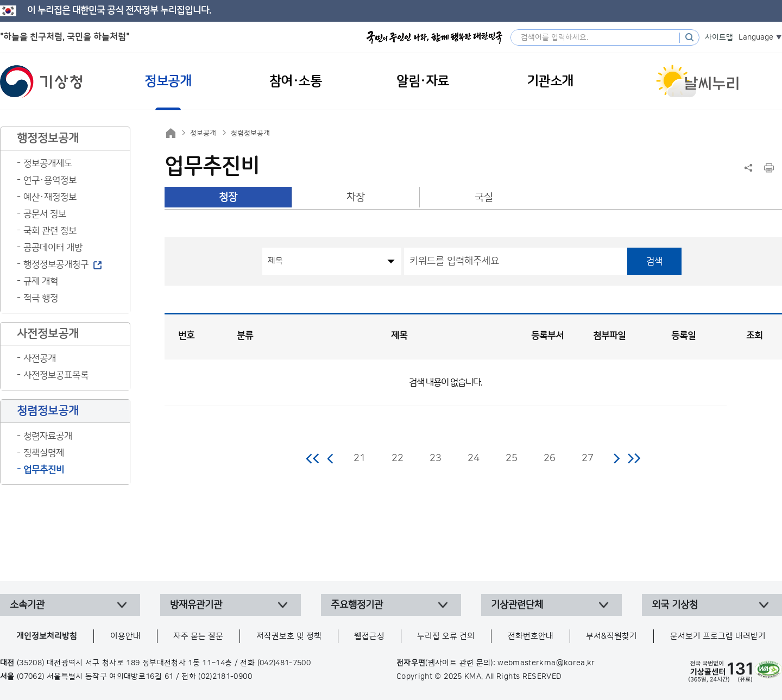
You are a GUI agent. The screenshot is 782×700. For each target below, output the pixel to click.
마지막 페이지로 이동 (634, 458)
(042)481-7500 (284, 663)
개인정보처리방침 (47, 636)
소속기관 (27, 605)
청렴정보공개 (250, 133)
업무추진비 (44, 470)
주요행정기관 (357, 605)
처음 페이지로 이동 (313, 458)
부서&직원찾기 (611, 636)
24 (474, 458)
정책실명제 (44, 453)
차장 (356, 197)
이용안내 (125, 636)
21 (360, 458)
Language (756, 37)
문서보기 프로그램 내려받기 (718, 636)
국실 (484, 197)
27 (588, 458)
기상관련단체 (517, 605)
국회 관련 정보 (50, 231)
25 (512, 458)
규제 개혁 (41, 281)
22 (398, 458)
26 (550, 458)
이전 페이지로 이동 (331, 458)
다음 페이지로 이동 (616, 458)
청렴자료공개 (48, 436)
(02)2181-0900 (225, 677)
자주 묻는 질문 (198, 636)
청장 (228, 197)
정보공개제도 (48, 163)
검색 (654, 261)
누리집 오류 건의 (446, 636)
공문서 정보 (45, 214)
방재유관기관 (196, 605)
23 (436, 458)
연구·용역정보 (50, 180)
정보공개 (203, 133)
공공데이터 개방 (53, 248)
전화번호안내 (531, 636)
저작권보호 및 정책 (289, 636)
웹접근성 (369, 636)
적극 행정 (41, 298)
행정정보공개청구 (56, 264)
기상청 (41, 81)
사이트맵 (719, 37)
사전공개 (40, 358)
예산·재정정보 (50, 197)
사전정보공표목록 (56, 375)
